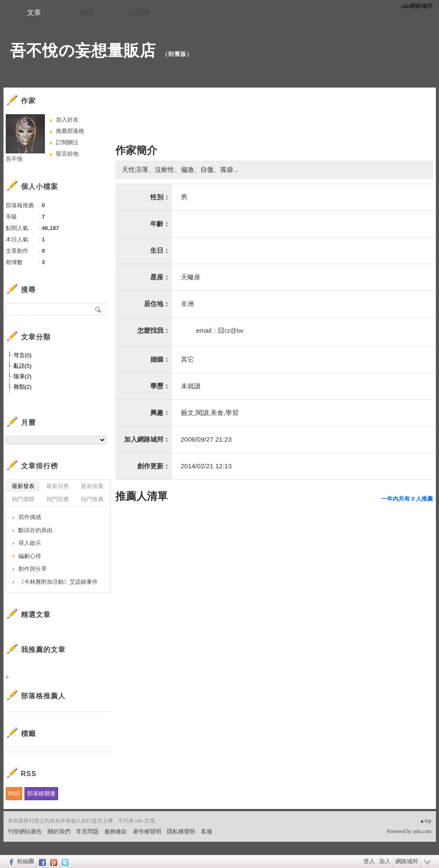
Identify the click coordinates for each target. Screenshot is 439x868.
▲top (425, 821)
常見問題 (87, 831)
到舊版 (177, 54)
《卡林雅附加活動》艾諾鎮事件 (58, 582)
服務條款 (116, 831)
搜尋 (99, 309)
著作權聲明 (147, 831)
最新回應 (58, 486)
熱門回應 (58, 499)
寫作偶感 (30, 517)
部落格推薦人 (43, 696)
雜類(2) (23, 387)
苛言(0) (23, 355)
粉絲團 (26, 861)
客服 (207, 831)
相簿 (86, 12)
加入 (385, 861)
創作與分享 (33, 569)
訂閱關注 (67, 142)
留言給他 (67, 154)
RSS (14, 793)
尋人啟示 (30, 543)
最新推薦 (92, 486)
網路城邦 (407, 861)
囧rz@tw (231, 330)
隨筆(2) (23, 376)
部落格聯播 (41, 793)
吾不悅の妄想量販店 (83, 51)
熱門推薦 (92, 499)
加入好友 (67, 120)
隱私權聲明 (181, 831)
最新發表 (23, 486)
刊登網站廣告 (25, 831)
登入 (369, 861)
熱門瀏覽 (23, 499)
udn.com (422, 831)
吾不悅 (14, 159)
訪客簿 (139, 12)
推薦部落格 (70, 131)
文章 (34, 12)
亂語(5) (23, 366)
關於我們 (59, 831)
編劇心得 (30, 556)
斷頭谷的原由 (35, 530)
